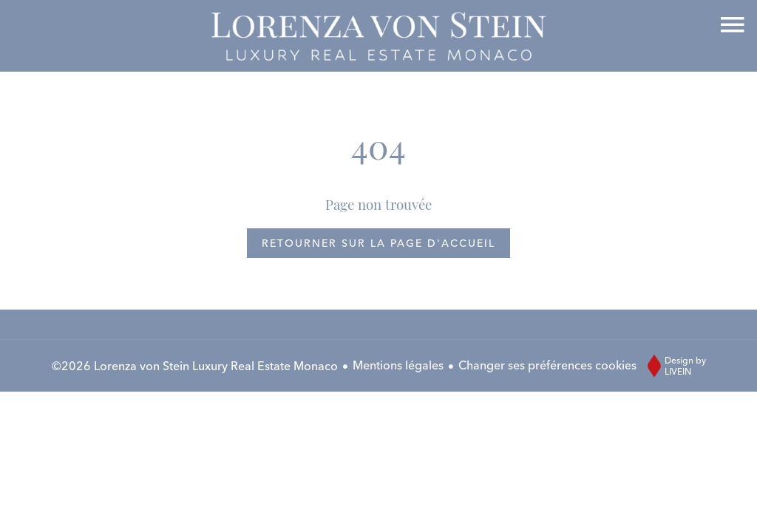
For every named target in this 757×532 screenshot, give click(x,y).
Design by (673, 366)
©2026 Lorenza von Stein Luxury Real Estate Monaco (195, 366)
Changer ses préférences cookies (547, 365)
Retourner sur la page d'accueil (378, 243)
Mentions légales (398, 365)
